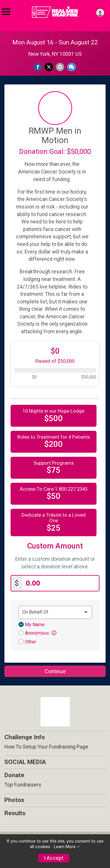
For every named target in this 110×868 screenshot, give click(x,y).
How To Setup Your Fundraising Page (46, 747)
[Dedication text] (55, 612)
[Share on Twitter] (49, 67)
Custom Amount (55, 546)
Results (15, 813)
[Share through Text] (71, 67)
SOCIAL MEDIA (25, 762)
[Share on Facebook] (38, 67)
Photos (14, 800)
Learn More (65, 847)
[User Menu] (100, 13)
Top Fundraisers (23, 785)
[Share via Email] (60, 67)
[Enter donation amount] (61, 583)
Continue (55, 671)
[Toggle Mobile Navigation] (6, 12)
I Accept (54, 858)
